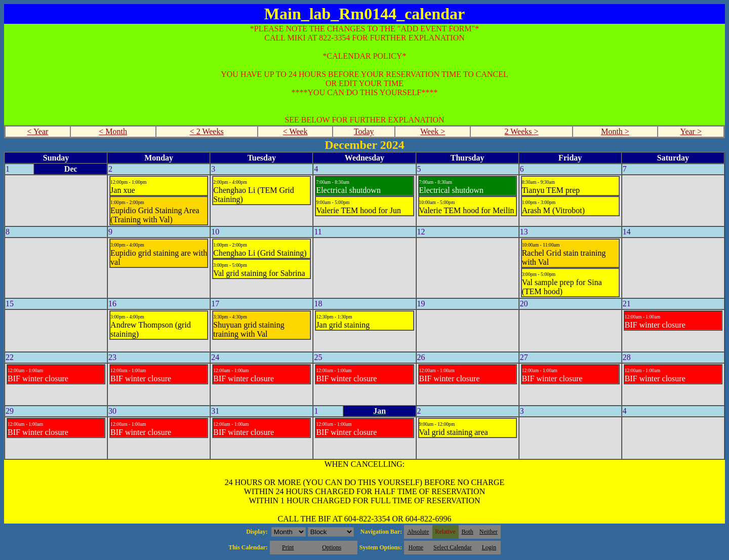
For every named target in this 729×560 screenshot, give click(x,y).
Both (468, 532)
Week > (433, 131)
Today (364, 131)
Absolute (418, 532)
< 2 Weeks (207, 131)
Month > (615, 131)
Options (332, 547)
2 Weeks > (522, 131)
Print (288, 547)
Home (416, 547)
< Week (295, 131)
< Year (37, 131)
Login (489, 547)
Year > (691, 131)
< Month (113, 131)
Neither (489, 532)
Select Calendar (453, 547)
